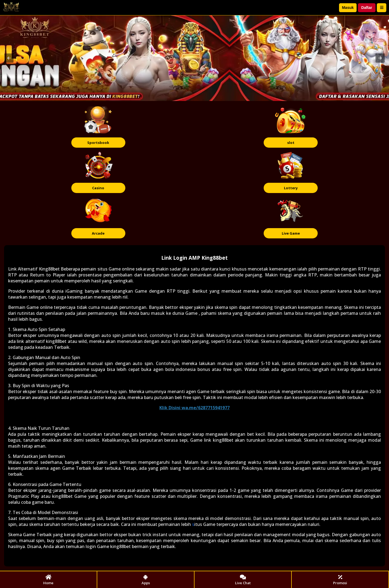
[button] (9, 58)
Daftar (367, 8)
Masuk (348, 8)
